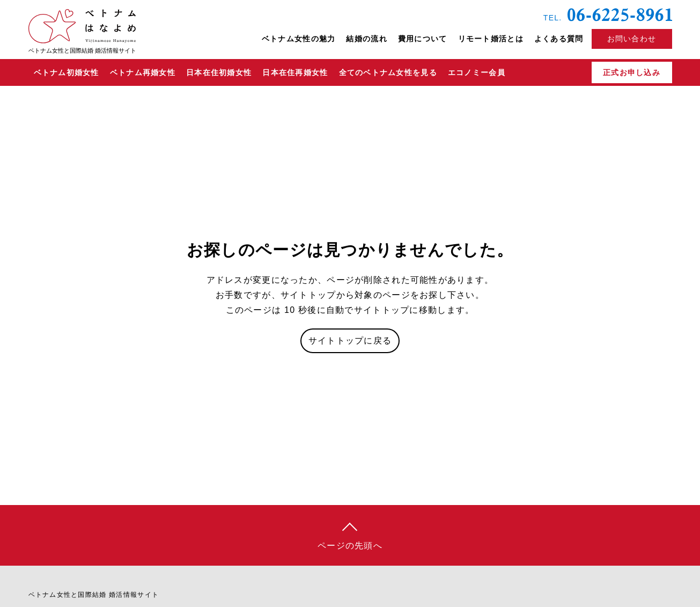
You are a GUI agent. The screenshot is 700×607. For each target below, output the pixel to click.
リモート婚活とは (491, 39)
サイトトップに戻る (350, 341)
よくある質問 (559, 39)
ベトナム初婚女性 (67, 72)
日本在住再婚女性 (295, 72)
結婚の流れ (366, 39)
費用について (423, 39)
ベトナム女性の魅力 (299, 39)
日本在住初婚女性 (219, 72)
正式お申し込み (632, 72)
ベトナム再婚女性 (143, 72)
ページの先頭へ (350, 546)
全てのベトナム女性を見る (388, 72)
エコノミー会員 (477, 72)
